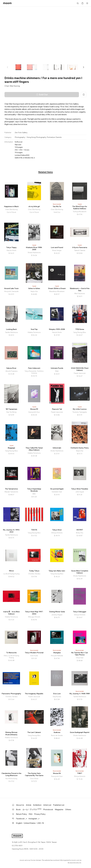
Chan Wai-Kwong (12, 86)
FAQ (31, 814)
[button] (83, 67)
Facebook (21, 819)
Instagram (34, 819)
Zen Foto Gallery (21, 133)
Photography (20, 137)
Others (68, 809)
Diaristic (59, 137)
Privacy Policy (40, 814)
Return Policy (22, 814)
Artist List (47, 805)
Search (78, 3)
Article (29, 805)
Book (18, 809)
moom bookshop (7, 3)
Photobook (48, 809)
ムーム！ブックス (32, 809)
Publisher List (59, 805)
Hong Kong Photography (37, 137)
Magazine (59, 809)
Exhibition (37, 805)
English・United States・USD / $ (30, 823)
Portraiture (51, 137)
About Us (20, 805)
